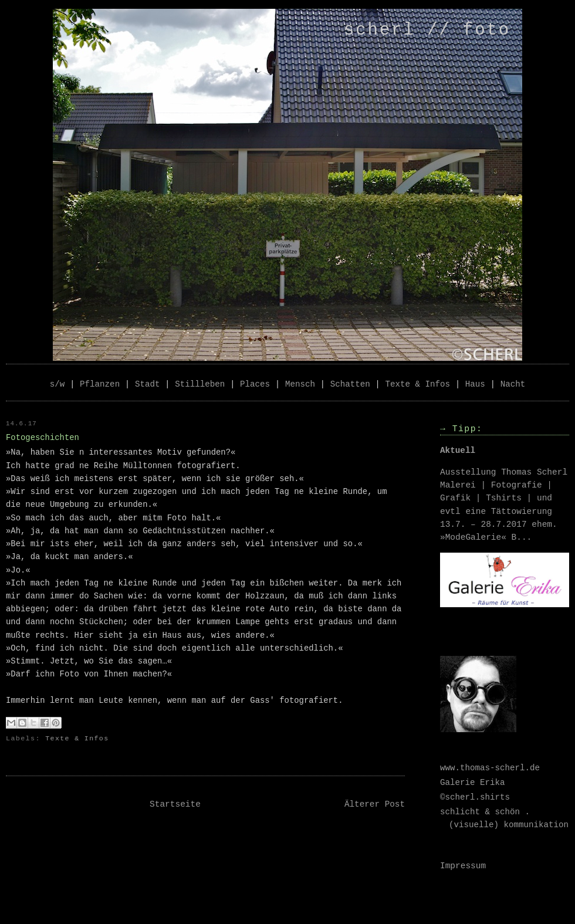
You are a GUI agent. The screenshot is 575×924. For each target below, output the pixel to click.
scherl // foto (427, 30)
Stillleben (200, 384)
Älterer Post (375, 804)
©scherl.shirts (475, 797)
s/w (58, 384)
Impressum (463, 866)
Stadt (148, 384)
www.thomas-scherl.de (490, 768)
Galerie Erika (473, 783)
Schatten (350, 384)
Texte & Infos (418, 384)
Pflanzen (100, 384)
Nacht (513, 384)
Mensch (300, 384)
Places (255, 384)
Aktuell (458, 451)
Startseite (175, 804)
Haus (475, 384)
